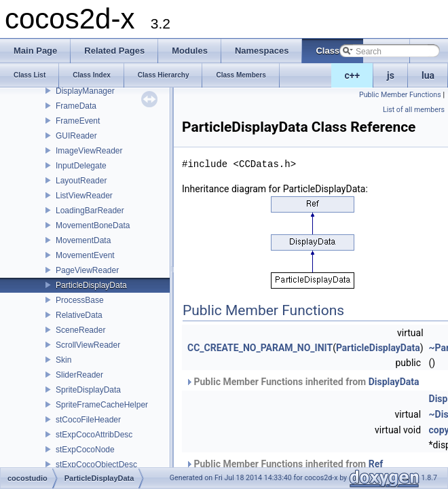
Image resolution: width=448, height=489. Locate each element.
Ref (376, 464)
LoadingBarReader (90, 211)
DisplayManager (85, 91)
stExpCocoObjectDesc (96, 465)
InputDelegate (81, 166)
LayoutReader (81, 181)
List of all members (414, 110)
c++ (353, 75)
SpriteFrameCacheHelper (102, 405)
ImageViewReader (89, 151)
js (391, 75)
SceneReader (80, 330)
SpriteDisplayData (88, 390)
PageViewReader (87, 270)
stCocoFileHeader (88, 420)
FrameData (76, 106)
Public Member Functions (400, 95)
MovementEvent (85, 255)
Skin (63, 360)
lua (428, 75)
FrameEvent (78, 121)
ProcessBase (80, 300)
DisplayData (394, 382)
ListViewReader (84, 196)
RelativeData (79, 315)
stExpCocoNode (85, 450)
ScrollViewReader (88, 345)
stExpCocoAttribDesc (94, 435)
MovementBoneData (93, 225)
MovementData (83, 240)
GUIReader (76, 136)
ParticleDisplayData (91, 285)
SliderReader (79, 375)
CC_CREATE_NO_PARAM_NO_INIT (260, 348)
